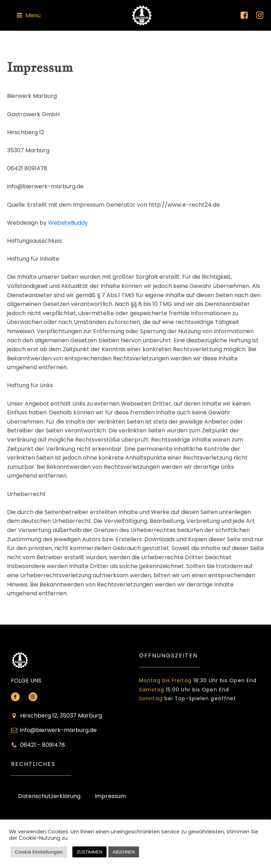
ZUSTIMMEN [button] (89, 852)
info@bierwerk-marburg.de (58, 730)
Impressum (110, 796)
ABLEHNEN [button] (124, 852)
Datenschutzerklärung (49, 796)
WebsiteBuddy (68, 223)
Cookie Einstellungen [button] (39, 852)
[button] (28, 16)
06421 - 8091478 (43, 745)
